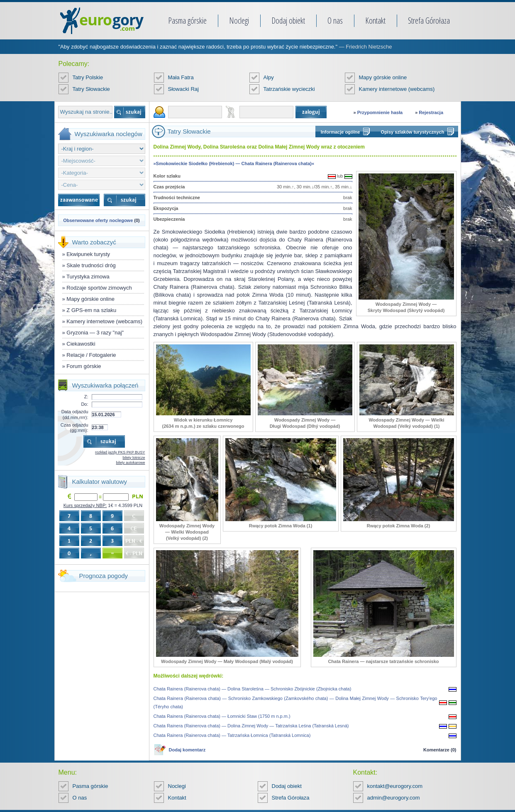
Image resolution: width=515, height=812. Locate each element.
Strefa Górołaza (429, 21)
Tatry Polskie (88, 77)
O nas (335, 21)
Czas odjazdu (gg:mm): (74, 428)
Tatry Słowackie (91, 89)
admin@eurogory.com (394, 798)
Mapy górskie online (383, 77)
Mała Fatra (181, 77)
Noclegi (239, 21)
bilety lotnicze (134, 458)
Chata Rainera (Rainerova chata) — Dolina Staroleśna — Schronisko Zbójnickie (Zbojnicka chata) (253, 689)
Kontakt (375, 21)
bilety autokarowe (130, 463)
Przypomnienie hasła (380, 112)
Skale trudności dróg (91, 265)
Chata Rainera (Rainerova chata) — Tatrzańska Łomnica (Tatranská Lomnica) (232, 735)
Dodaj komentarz (187, 750)
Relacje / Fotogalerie (91, 355)
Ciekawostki (81, 344)
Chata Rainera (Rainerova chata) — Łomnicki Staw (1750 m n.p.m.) (222, 716)
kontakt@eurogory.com (395, 786)
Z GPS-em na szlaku (91, 310)
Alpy (269, 77)
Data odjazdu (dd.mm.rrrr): (75, 414)
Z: (86, 397)
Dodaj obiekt (288, 21)
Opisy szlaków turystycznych (413, 132)
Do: (84, 404)
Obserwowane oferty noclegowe (98, 220)
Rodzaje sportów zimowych (99, 288)
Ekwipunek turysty (88, 254)
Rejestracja (431, 112)
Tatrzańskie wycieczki (289, 89)
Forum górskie (84, 366)
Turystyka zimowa (88, 277)
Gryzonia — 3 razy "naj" (95, 333)
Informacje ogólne (340, 132)
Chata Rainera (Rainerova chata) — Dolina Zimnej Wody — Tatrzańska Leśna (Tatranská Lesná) (251, 726)
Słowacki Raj (183, 89)
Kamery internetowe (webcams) (397, 89)
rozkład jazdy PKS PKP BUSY (120, 452)
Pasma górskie (187, 21)
